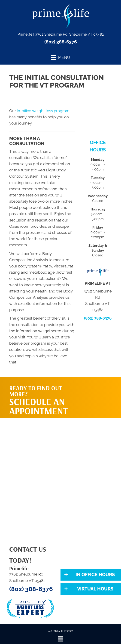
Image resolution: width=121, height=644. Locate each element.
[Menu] (60, 639)
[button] (91, 575)
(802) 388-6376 (61, 42)
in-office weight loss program (43, 111)
